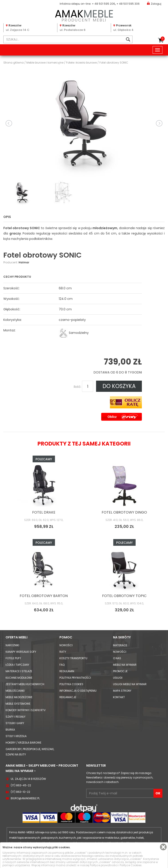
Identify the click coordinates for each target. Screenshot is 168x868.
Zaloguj (154, 3)
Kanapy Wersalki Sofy (21, 652)
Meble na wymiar (125, 665)
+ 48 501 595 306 (128, 4)
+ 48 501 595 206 (103, 4)
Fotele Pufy (13, 658)
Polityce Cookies (131, 865)
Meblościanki (15, 691)
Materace (120, 645)
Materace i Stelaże (19, 671)
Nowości (66, 645)
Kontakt (119, 697)
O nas (117, 658)
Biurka (10, 730)
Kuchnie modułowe (19, 678)
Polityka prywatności (75, 678)
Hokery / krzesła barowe (23, 743)
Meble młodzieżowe (19, 697)
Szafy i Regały (16, 717)
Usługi (118, 678)
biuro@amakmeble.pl (25, 798)
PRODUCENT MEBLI (84, 15)
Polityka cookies (71, 684)
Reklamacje (68, 697)
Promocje (120, 671)
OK (158, 793)
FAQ (62, 665)
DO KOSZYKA (119, 386)
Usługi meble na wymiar (130, 684)
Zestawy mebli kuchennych (25, 684)
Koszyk (163, 39)
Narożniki (12, 645)
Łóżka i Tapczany (17, 665)
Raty (63, 652)
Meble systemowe (18, 704)
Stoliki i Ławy (15, 723)
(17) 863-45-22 (21, 785)
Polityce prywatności (104, 865)
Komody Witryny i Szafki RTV (26, 710)
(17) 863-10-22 (20, 792)
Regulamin (67, 671)
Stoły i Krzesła (16, 736)
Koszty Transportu (73, 658)
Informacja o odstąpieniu (78, 691)
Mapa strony (122, 691)
